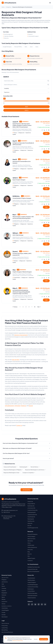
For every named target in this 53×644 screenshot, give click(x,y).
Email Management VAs (33, 528)
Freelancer (23, 406)
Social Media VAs (31, 517)
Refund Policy (5, 630)
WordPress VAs (31, 521)
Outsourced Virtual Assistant (10, 467)
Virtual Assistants (31, 578)
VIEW (46, 133)
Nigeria (3, 597)
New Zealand (5, 617)
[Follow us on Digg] (45, 605)
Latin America (5, 582)
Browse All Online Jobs (33, 570)
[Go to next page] (39, 307)
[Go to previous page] (15, 307)
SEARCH (26, 110)
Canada (3, 613)
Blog (29, 552)
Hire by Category (31, 537)
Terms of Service (5, 624)
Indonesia (4, 595)
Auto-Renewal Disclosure (7, 632)
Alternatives (30, 541)
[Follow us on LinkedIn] (35, 605)
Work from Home (31, 539)
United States (5, 608)
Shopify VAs (30, 502)
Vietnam (3, 604)
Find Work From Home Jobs (34, 567)
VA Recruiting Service (32, 548)
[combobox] (26, 88)
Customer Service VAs (33, 511)
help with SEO (16, 360)
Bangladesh (4, 593)
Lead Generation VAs (32, 515)
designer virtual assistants (21, 335)
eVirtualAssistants (9, 406)
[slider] (4, 101)
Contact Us (30, 561)
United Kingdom (5, 611)
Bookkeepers (31, 589)
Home (3, 7)
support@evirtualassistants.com (10, 511)
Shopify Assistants (32, 598)
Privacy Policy (5, 626)
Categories (8, 7)
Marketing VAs (31, 519)
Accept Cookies (44, 640)
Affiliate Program (31, 559)
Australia (4, 615)
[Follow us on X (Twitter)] (32, 605)
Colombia (4, 589)
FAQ (29, 556)
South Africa (4, 602)
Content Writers (31, 591)
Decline (36, 640)
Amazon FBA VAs (31, 504)
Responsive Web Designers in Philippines (13, 470)
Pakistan (3, 600)
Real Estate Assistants (32, 596)
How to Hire (30, 550)
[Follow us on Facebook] (29, 605)
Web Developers (31, 581)
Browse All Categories (33, 535)
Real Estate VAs (31, 506)
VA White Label (31, 546)
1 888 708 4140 (7, 513)
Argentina (4, 591)
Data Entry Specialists (32, 594)
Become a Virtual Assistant (33, 572)
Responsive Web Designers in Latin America (35, 470)
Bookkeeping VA (24, 467)
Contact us (19, 426)
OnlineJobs (17, 406)
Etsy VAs (29, 526)
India (3, 584)
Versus (29, 543)
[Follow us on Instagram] (39, 605)
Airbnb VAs (30, 524)
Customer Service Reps (33, 587)
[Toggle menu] (50, 3)
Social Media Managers (33, 585)
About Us (30, 554)
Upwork (31, 406)
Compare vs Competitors (29, 473)
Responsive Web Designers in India (12, 473)
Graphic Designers (32, 583)
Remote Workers (35, 467)
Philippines (4, 580)
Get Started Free (27, 490)
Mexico (3, 587)
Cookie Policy (5, 628)
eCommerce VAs (31, 508)
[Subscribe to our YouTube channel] (42, 605)
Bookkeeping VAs (32, 513)
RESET (27, 107)
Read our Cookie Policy (18, 642)
